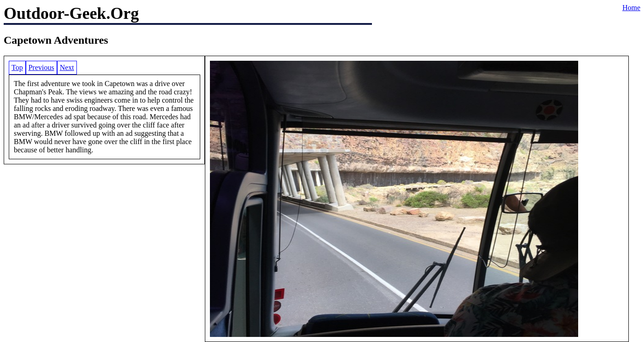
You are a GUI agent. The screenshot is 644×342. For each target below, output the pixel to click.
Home (631, 8)
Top (17, 67)
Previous (41, 67)
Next (67, 67)
